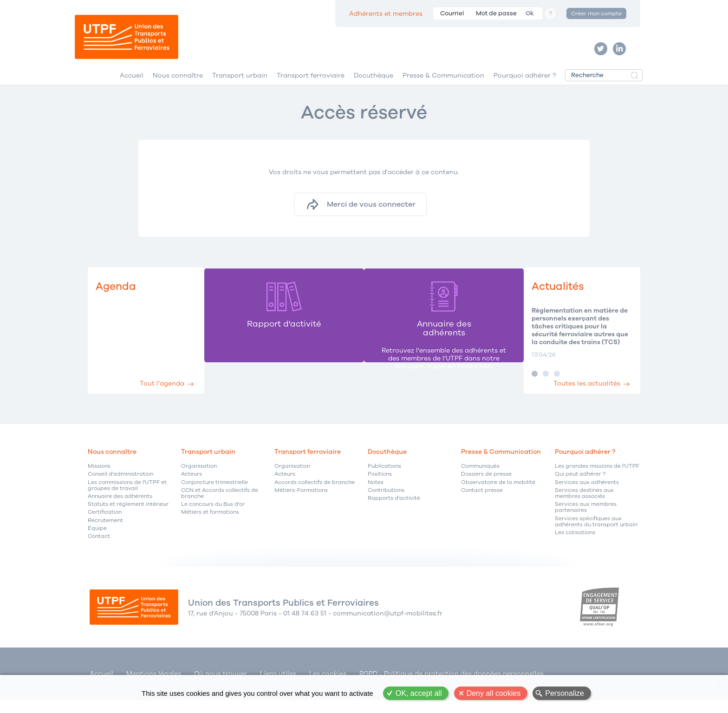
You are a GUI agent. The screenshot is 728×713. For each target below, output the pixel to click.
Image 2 (532, 388)
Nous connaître (178, 88)
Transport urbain (240, 88)
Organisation (199, 480)
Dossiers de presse (486, 488)
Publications (384, 480)
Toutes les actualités (581, 394)
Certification (105, 526)
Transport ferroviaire (311, 88)
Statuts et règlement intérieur (128, 518)
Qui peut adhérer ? (580, 488)
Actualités (548, 300)
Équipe (97, 542)
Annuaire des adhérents (120, 510)
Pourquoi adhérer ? (525, 88)
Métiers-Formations (301, 504)
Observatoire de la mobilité (498, 496)
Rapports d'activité (394, 512)
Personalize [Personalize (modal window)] (565, 693)
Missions (99, 480)
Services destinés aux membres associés (584, 507)
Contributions (386, 504)
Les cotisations (575, 546)
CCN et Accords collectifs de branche (220, 507)
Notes (376, 496)
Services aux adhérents (587, 496)
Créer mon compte (596, 13)
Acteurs (192, 488)
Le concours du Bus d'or (213, 518)
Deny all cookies (494, 693)
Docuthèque (374, 88)
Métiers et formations (210, 526)
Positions (380, 488)
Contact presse (482, 504)
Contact (99, 550)
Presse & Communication (443, 88)
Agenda (119, 300)
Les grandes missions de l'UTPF (597, 480)
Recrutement (105, 534)
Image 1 (521, 388)
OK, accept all (419, 693)
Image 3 (543, 388)
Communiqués (480, 480)
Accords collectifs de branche (315, 496)
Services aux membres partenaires (586, 521)
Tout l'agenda (170, 394)
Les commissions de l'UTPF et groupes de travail (127, 499)
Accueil (132, 88)
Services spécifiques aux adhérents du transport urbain (596, 535)
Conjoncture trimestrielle (214, 496)
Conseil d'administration (120, 488)
